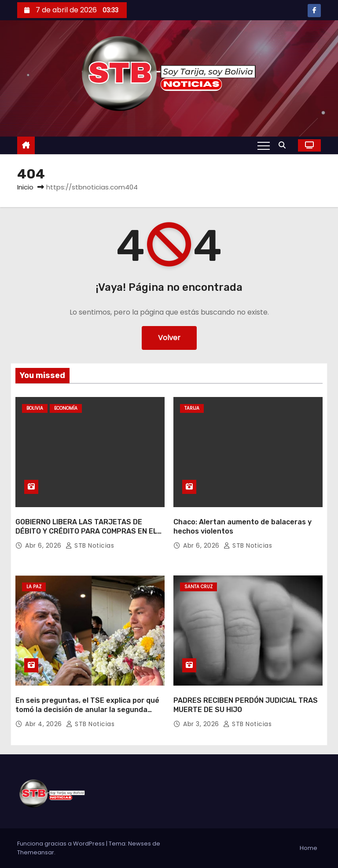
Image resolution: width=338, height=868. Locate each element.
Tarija (192, 408)
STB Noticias (90, 545)
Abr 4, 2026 (44, 724)
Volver (169, 338)
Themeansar (36, 852)
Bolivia (35, 408)
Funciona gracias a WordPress (62, 844)
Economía (66, 408)
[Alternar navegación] (264, 145)
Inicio (25, 187)
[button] (284, 145)
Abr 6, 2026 (44, 545)
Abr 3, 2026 (202, 724)
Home (309, 848)
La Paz (34, 587)
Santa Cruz (198, 587)
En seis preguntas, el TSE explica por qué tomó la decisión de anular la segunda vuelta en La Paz (87, 710)
